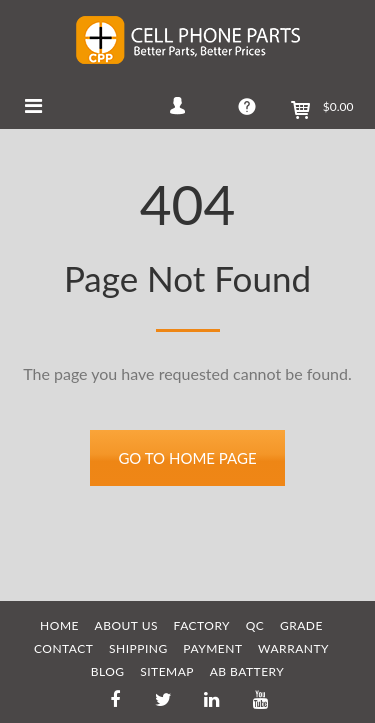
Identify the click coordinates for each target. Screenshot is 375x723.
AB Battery (247, 671)
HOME (59, 625)
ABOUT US (126, 625)
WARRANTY (293, 648)
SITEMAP (167, 671)
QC (255, 625)
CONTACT (63, 648)
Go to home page (187, 458)
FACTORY (202, 625)
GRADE (301, 625)
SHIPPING (138, 648)
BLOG (108, 671)
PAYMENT (212, 648)
